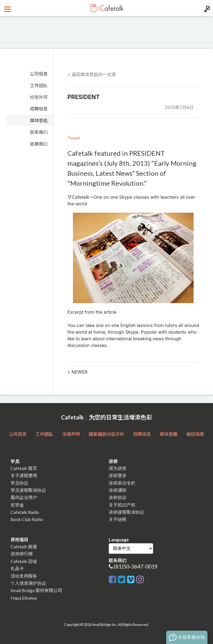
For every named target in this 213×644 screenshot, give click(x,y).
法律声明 (71, 434)
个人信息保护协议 (28, 583)
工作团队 (39, 85)
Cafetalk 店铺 (24, 561)
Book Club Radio (27, 519)
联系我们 (39, 132)
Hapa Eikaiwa (24, 598)
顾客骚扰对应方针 (106, 434)
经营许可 (39, 97)
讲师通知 (118, 490)
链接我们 (39, 144)
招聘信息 (39, 109)
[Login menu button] (206, 8)
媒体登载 (39, 120)
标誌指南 (195, 434)
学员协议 (19, 483)
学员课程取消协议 (28, 490)
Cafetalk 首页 (24, 468)
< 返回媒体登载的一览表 (92, 74)
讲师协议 (118, 497)
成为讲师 (118, 468)
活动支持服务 (24, 576)
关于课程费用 (24, 475)
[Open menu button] (7, 8)
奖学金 (17, 505)
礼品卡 (17, 568)
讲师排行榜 (22, 554)
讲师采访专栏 (122, 483)
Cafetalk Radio (25, 512)
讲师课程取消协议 (126, 512)
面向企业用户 (24, 497)
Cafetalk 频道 (24, 546)
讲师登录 (118, 475)
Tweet (74, 138)
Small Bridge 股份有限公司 (36, 590)
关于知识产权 (122, 505)
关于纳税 (118, 519)
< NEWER (77, 372)
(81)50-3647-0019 (136, 566)
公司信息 (39, 74)
